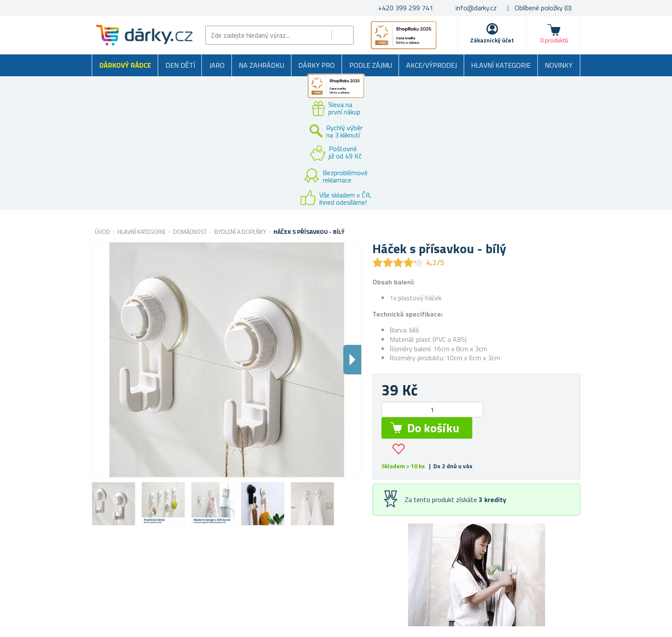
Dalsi (352, 360)
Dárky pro (316, 65)
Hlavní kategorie (501, 65)
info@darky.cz (476, 8)
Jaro (217, 65)
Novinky (559, 65)
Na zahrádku (261, 65)
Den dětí (180, 65)
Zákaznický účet (492, 40)
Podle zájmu (371, 65)
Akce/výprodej (432, 65)
